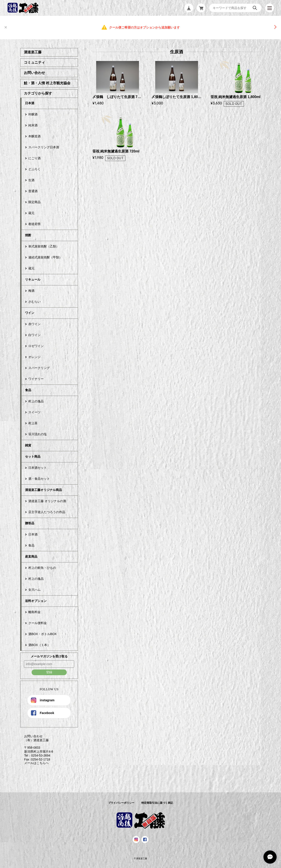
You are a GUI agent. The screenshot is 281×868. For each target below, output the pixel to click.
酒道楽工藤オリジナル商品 (43, 490)
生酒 (31, 180)
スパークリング (39, 368)
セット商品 (33, 456)
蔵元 (31, 213)
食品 (28, 390)
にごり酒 (34, 158)
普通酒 (33, 191)
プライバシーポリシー (121, 803)
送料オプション (36, 601)
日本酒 (30, 103)
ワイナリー (36, 379)
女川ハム (34, 590)
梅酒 (31, 291)
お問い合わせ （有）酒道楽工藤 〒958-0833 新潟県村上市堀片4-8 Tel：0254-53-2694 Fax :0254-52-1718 (37, 748)
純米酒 (33, 125)
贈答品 (30, 523)
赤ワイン (34, 324)
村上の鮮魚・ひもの (42, 568)
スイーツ (34, 412)
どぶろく (34, 169)
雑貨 (28, 445)
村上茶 (33, 423)
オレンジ (34, 357)
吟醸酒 (33, 114)
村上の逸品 (36, 401)
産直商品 (31, 557)
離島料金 (34, 612)
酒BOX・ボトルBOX (42, 634)
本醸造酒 (34, 136)
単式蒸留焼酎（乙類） (44, 246)
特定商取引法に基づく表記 (157, 803)
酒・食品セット (39, 479)
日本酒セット (38, 468)
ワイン (30, 313)
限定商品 (34, 202)
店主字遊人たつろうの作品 (47, 512)
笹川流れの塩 (38, 434)
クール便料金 (38, 623)
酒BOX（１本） (39, 645)
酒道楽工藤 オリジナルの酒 (47, 501)
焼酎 (28, 235)
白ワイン (34, 335)
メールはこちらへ (34, 763)
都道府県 (34, 224)
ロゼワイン (36, 346)
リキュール (33, 279)
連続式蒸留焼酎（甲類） (45, 257)
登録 (49, 672)
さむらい (34, 302)
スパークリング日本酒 (44, 147)
